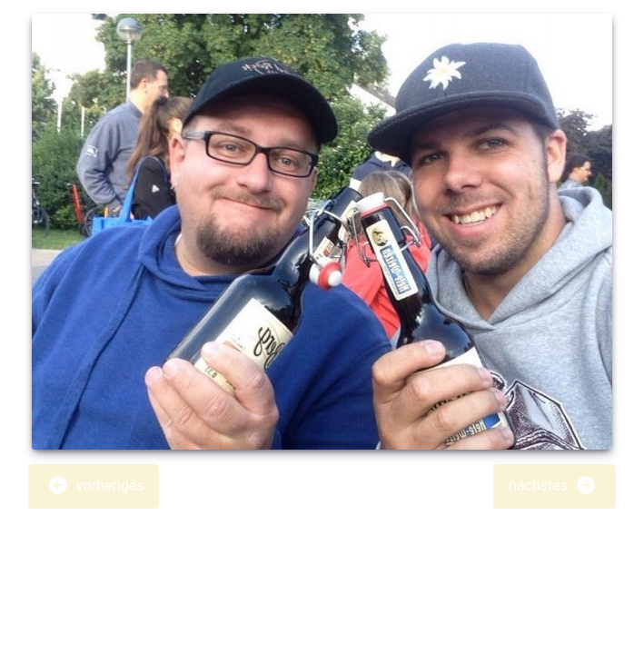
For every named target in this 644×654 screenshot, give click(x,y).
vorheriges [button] (95, 485)
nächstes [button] (553, 485)
